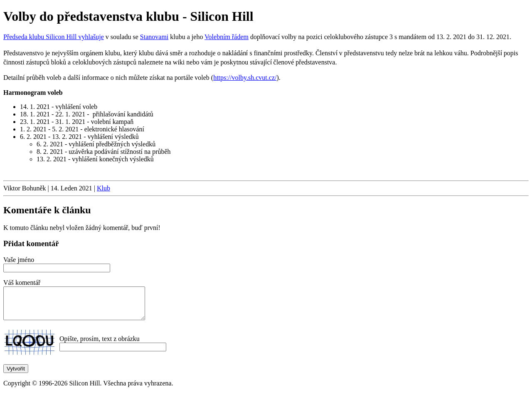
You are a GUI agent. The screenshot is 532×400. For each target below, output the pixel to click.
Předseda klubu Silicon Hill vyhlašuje (54, 37)
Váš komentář (22, 283)
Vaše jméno (19, 260)
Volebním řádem (227, 37)
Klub (103, 188)
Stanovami (154, 37)
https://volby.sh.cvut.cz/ (245, 78)
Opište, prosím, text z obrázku (100, 345)
